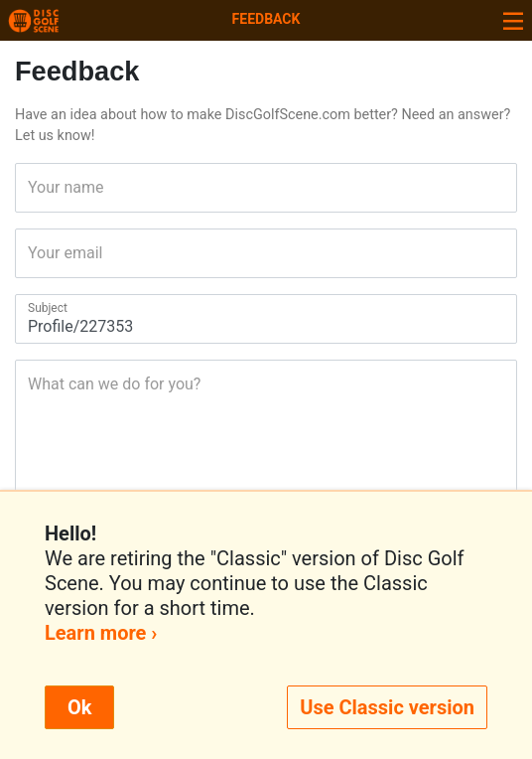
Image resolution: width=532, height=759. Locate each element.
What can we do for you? (34, 384)
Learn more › (101, 633)
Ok (79, 707)
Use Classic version (387, 707)
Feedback (266, 19)
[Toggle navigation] (513, 20)
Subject (34, 308)
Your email (34, 253)
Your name (34, 187)
